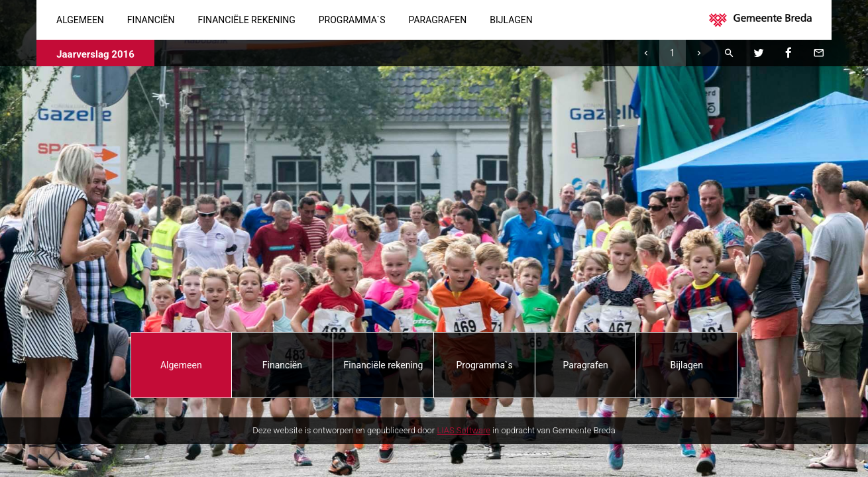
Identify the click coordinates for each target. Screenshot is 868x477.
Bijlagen (511, 20)
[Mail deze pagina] (818, 53)
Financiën (151, 20)
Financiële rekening (247, 20)
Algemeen (80, 20)
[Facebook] (788, 53)
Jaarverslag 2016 (95, 54)
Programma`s (352, 20)
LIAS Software (463, 430)
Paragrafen (438, 20)
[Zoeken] (729, 53)
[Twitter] (759, 53)
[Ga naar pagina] (673, 53)
